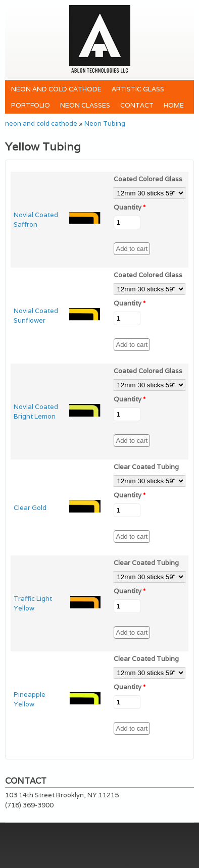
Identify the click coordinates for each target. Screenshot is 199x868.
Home (174, 105)
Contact (137, 105)
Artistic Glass (138, 89)
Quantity (130, 207)
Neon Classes (85, 105)
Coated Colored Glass (148, 179)
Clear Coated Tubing (146, 467)
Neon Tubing (105, 123)
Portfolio (31, 105)
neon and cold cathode (56, 89)
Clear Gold (30, 508)
